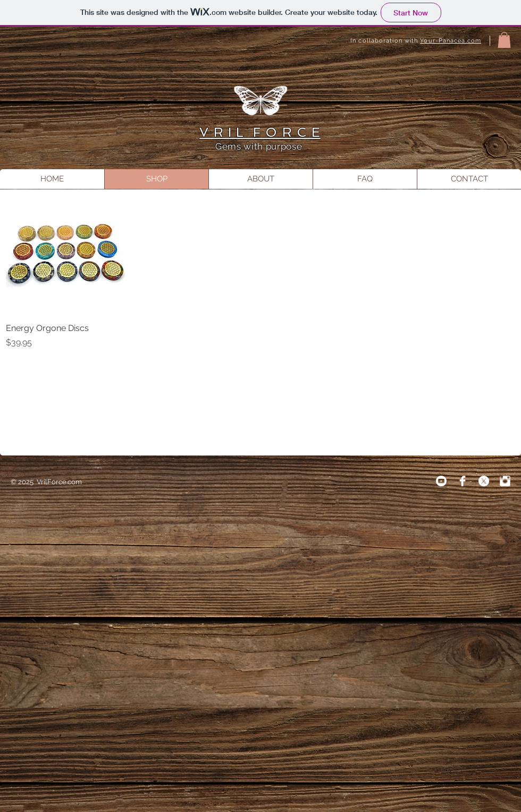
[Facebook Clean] (463, 481)
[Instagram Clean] (505, 481)
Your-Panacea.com (451, 41)
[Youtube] (441, 481)
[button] (504, 40)
